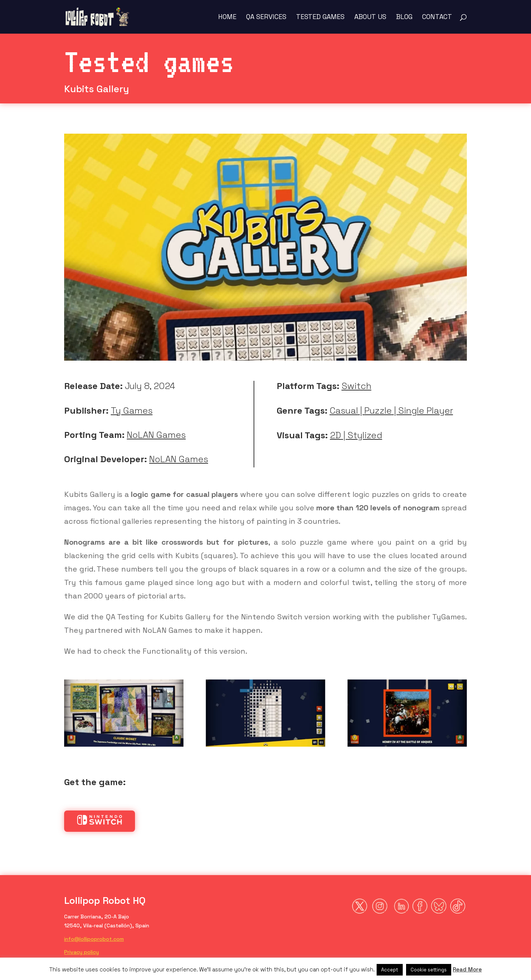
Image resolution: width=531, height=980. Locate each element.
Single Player (426, 410)
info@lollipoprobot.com (94, 939)
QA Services (266, 18)
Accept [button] (390, 970)
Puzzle (378, 410)
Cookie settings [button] (429, 970)
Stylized (365, 435)
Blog (404, 18)
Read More (467, 969)
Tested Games (320, 18)
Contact (437, 18)
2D (336, 435)
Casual (344, 410)
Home (227, 18)
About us (370, 18)
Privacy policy (81, 952)
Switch (356, 386)
